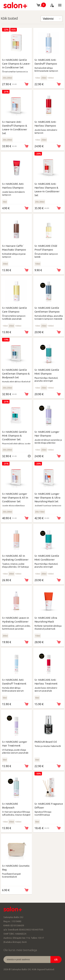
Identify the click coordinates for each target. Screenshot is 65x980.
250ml (44, 78)
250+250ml (7, 388)
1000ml (51, 78)
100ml (38, 78)
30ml (5, 202)
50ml (5, 698)
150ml (38, 636)
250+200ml (7, 78)
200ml (11, 574)
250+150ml (40, 512)
